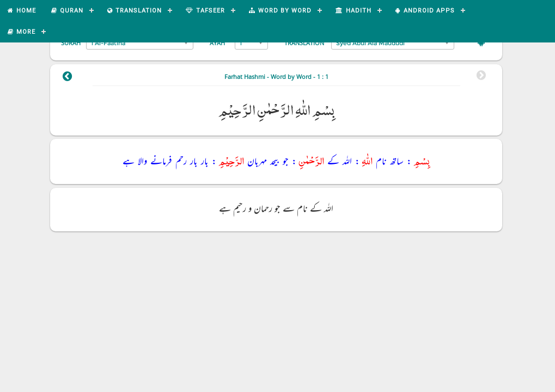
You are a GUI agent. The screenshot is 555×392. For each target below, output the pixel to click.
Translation (304, 43)
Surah (71, 43)
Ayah (217, 43)
